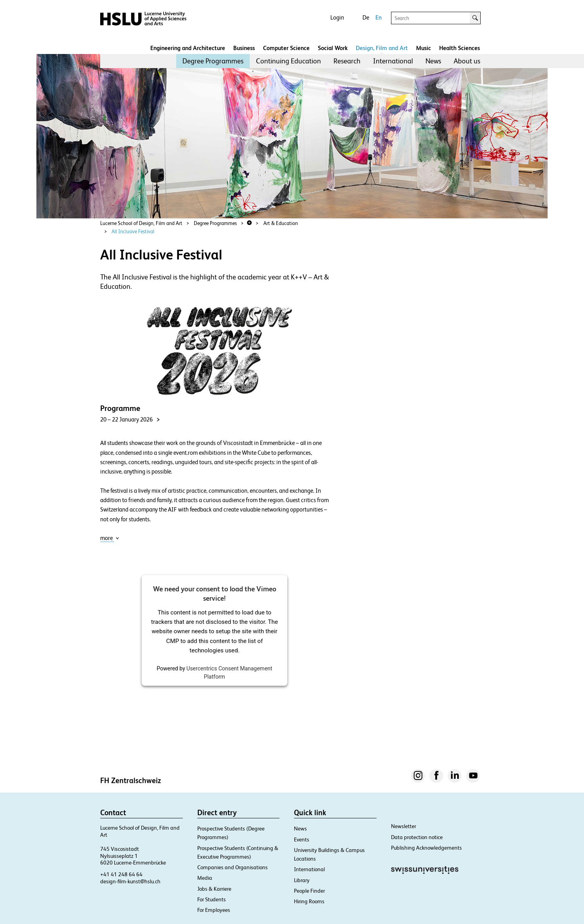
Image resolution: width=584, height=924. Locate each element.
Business (244, 48)
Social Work (333, 48)
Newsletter (404, 826)
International (393, 61)
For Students (212, 899)
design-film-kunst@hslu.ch (130, 881)
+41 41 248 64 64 (121, 874)
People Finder (309, 891)
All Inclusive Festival (133, 231)
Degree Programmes (213, 61)
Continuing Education (288, 61)
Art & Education (281, 223)
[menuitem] (213, 61)
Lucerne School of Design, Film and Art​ (141, 223)
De (366, 17)
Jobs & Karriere (214, 889)
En (379, 17)
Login (337, 17)
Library (302, 880)
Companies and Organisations (233, 867)
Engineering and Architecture (188, 48)
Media (205, 878)
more (110, 538)
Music (424, 48)
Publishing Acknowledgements (426, 848)
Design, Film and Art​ (382, 48)
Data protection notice (417, 837)
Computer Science (286, 48)
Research (347, 61)
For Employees (214, 910)
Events (302, 839)
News (433, 61)
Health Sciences (460, 48)
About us (467, 61)
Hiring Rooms (309, 901)
